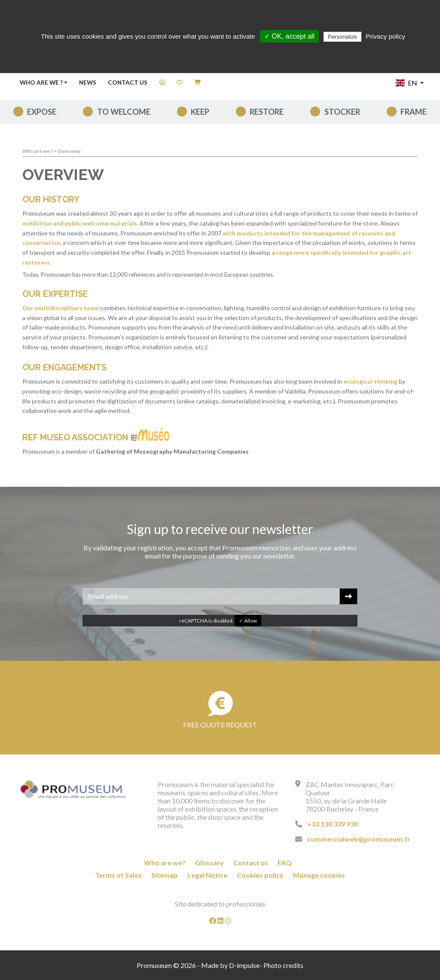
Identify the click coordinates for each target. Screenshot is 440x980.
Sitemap (165, 875)
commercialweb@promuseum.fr (359, 839)
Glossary (209, 862)
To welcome (124, 112)
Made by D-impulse (230, 965)
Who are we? (165, 862)
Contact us (128, 82)
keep (200, 112)
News (88, 82)
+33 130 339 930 (333, 824)
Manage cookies (319, 875)
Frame (414, 112)
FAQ (285, 862)
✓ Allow (248, 621)
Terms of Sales (118, 875)
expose (42, 112)
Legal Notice (207, 875)
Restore (267, 112)
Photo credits (283, 965)
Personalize (342, 37)
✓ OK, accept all (289, 36)
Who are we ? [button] (41, 82)
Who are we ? (38, 151)
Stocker (342, 112)
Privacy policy (385, 36)
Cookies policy (260, 875)
